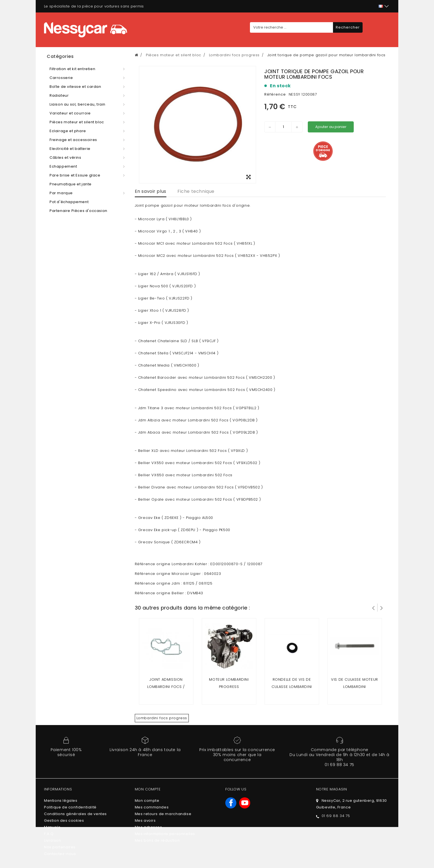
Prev (373, 608)
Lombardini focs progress (162, 718)
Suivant (382, 608)
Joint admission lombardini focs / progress (166, 687)
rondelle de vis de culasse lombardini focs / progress (292, 687)
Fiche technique (196, 191)
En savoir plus (151, 191)
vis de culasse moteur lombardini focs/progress (355, 687)
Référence (275, 94)
